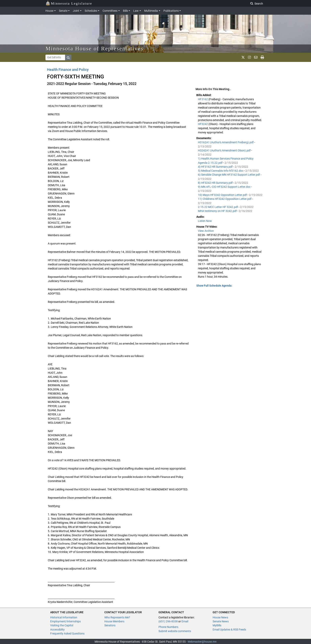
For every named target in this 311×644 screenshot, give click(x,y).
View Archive (206, 231)
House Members (114, 621)
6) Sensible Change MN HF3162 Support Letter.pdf (229, 175)
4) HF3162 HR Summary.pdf (216, 167)
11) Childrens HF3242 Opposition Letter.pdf (225, 199)
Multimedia (151, 11)
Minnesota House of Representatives (95, 49)
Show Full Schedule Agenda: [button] (214, 286)
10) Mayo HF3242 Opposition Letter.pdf (223, 195)
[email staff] (256, 57)
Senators (110, 625)
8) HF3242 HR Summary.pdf (216, 183)
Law (136, 11)
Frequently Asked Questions (67, 633)
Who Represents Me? (117, 617)
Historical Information (64, 617)
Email (185, 621)
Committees (110, 11)
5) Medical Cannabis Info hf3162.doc (221, 171)
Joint (76, 11)
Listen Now (205, 221)
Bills (125, 11)
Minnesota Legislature (69, 3)
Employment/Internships (65, 621)
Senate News (221, 621)
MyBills (217, 625)
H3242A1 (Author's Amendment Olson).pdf (225, 150)
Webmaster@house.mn (202, 642)
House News (220, 617)
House (49, 11)
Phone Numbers (168, 627)
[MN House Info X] (243, 57)
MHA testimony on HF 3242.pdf (218, 211)
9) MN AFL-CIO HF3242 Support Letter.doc (225, 187)
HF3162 (203, 99)
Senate (63, 11)
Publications (171, 11)
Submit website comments (175, 631)
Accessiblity (57, 630)
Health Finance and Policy (68, 70)
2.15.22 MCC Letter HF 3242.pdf (218, 207)
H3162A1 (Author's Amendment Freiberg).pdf (226, 142)
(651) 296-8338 (168, 621)
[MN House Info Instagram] (249, 57)
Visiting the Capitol (62, 625)
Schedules (91, 11)
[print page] (262, 57)
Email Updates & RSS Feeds (229, 630)
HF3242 (203, 124)
